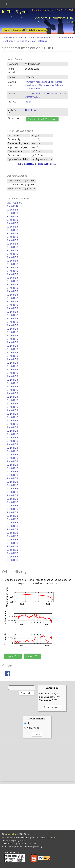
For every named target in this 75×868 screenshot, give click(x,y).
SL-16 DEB (12, 210)
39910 (28, 102)
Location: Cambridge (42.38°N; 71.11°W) (52, 10)
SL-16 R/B (12, 206)
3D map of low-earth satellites (32, 41)
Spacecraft (19, 30)
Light (28, 723)
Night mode (32, 728)
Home (7, 30)
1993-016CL (31, 110)
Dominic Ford (11, 834)
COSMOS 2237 (14, 203)
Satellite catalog (37, 30)
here (24, 841)
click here (50, 838)
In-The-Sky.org (15, 12)
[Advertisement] (37, 761)
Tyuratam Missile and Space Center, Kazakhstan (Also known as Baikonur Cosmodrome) (44, 85)
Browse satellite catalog (15, 38)
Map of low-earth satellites (42, 38)
